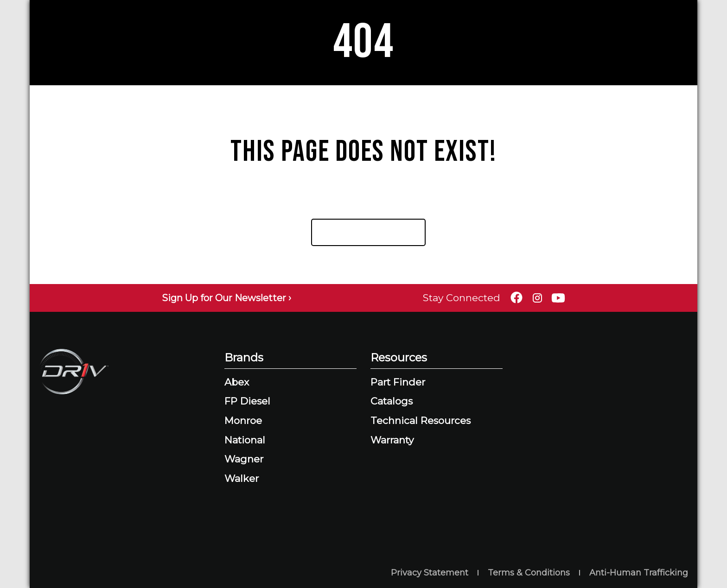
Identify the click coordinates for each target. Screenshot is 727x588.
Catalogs (392, 401)
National (245, 440)
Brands (244, 357)
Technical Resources (421, 420)
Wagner (244, 459)
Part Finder (398, 382)
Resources (399, 357)
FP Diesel (247, 401)
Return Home (365, 232)
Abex (237, 382)
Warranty (392, 440)
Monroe (243, 420)
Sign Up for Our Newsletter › (226, 298)
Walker (242, 478)
